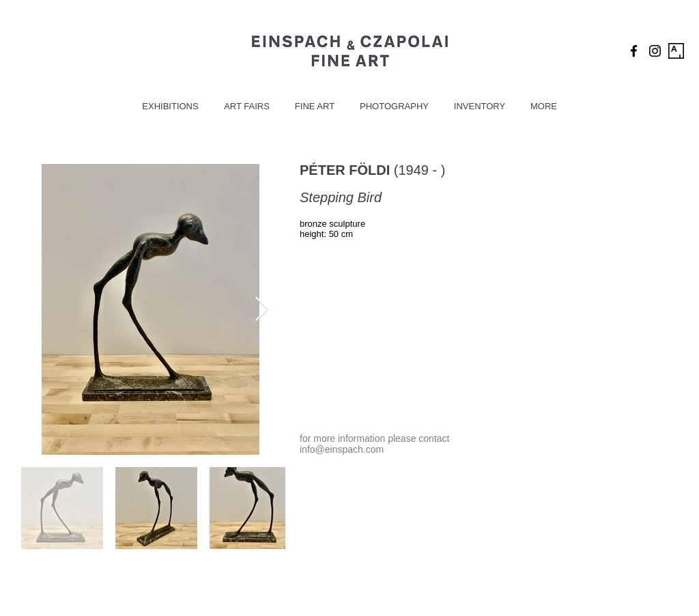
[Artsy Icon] (676, 51)
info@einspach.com (342, 449)
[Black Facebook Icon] (634, 51)
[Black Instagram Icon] (655, 51)
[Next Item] (262, 310)
